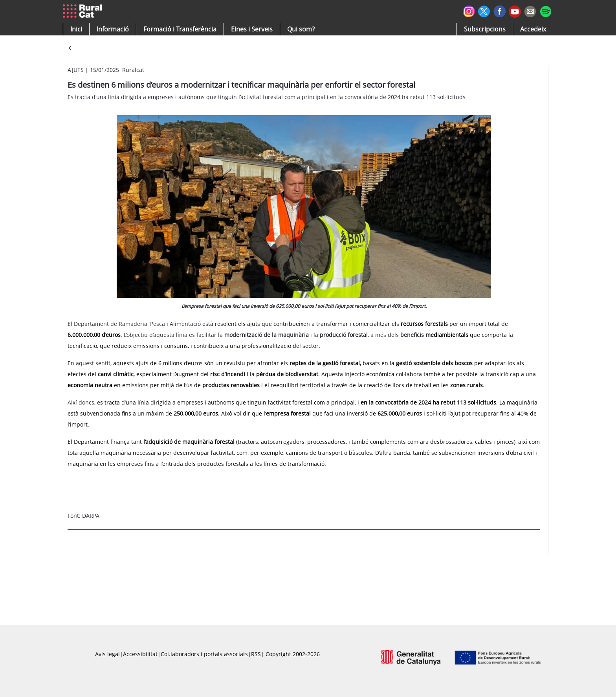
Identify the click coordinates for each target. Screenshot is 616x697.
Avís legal (107, 654)
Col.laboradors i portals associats (204, 654)
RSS (256, 654)
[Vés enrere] (70, 49)
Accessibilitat (140, 654)
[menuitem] (180, 29)
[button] (76, 29)
